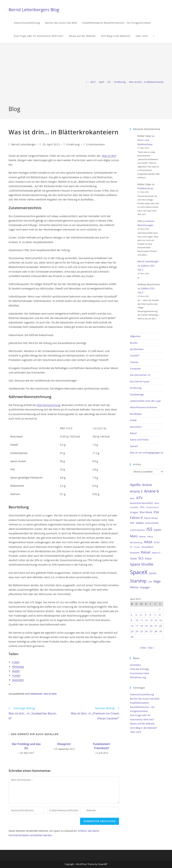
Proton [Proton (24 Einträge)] (137, 547)
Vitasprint (64, 744)
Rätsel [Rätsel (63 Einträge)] (146, 552)
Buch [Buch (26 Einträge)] (157, 503)
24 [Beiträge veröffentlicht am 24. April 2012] (137, 631)
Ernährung (73, 144)
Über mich (136, 732)
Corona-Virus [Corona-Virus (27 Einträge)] (152, 507)
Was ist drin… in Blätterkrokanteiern (149, 82)
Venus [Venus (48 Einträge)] (134, 587)
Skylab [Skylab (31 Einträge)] (133, 558)
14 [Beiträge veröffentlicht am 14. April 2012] (156, 620)
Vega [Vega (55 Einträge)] (157, 581)
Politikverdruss (145, 188)
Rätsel (133, 433)
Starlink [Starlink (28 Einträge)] (153, 573)
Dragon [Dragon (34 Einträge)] (134, 512)
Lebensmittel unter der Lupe (145, 401)
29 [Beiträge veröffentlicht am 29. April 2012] (161, 631)
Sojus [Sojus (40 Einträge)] (148, 558)
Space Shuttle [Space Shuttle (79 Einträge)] (142, 564)
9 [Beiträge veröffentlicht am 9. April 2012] (131, 620)
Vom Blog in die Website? (144, 728)
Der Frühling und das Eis (26, 746)
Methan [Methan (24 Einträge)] (143, 537)
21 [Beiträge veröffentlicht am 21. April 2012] (156, 626)
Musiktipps (136, 414)
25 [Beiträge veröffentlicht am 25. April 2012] (142, 631)
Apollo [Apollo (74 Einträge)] (135, 485)
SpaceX (134, 446)
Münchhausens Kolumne (143, 407)
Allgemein (135, 336)
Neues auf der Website (142, 724)
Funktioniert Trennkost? (102, 746)
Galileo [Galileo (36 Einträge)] (140, 523)
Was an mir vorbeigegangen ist (147, 453)
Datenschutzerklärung (142, 694)
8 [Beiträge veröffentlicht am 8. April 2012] (160, 615)
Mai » (151, 648)
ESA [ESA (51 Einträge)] (156, 512)
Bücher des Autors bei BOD (145, 699)
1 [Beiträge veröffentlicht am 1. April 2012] (160, 609)
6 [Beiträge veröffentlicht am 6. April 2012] (150, 615)
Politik (133, 420)
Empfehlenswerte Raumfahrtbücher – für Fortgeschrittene (142, 707)
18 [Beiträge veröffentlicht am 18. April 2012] (142, 626)
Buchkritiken (137, 349)
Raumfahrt (136, 427)
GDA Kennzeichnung (48, 405)
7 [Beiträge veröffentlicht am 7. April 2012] (155, 615)
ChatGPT (135, 356)
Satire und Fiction (139, 440)
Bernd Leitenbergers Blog (34, 10)
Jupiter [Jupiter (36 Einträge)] (158, 530)
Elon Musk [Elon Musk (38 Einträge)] (146, 512)
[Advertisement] (86, 78)
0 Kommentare (96, 144)
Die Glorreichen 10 (140, 375)
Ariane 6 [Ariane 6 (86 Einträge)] (151, 491)
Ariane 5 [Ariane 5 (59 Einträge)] (136, 491)
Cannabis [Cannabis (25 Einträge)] (134, 507)
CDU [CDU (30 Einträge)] (142, 507)
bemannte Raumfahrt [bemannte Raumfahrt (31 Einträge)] (141, 503)
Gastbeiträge (137, 394)
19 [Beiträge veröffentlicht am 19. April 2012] (146, 626)
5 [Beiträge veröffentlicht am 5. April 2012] (146, 615)
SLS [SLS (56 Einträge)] (141, 558)
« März (143, 648)
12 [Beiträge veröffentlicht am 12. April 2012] (146, 620)
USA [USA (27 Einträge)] (150, 582)
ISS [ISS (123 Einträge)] (149, 529)
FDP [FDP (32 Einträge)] (132, 523)
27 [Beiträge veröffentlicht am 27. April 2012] (151, 631)
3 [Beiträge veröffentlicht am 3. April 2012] (136, 615)
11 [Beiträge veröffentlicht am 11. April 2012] (142, 620)
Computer (135, 369)
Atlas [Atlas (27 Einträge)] (132, 498)
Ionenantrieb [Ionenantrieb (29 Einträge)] (152, 523)
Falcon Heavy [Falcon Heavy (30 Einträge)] (151, 518)
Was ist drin (109, 156)
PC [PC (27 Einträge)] (131, 547)
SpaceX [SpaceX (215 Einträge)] (139, 572)
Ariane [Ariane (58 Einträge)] (147, 485)
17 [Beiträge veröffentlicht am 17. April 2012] (137, 626)
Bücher (134, 343)
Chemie (134, 362)
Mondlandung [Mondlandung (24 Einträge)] (136, 542)
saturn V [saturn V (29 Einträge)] (156, 553)
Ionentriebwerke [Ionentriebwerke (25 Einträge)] (137, 530)
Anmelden (136, 665)
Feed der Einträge (140, 669)
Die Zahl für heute (140, 381)
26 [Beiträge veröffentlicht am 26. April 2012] (146, 631)
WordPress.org (138, 677)
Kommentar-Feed (139, 673)
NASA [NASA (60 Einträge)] (148, 542)
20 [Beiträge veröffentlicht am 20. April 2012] (151, 626)
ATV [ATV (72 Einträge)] (139, 498)
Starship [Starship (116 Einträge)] (138, 581)
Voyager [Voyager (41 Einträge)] (145, 587)
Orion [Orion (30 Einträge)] (157, 542)
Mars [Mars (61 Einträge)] (134, 536)
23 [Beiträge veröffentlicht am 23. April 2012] (132, 631)
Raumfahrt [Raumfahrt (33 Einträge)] (147, 547)
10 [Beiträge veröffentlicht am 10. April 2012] (137, 620)
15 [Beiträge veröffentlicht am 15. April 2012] (161, 620)
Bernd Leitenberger (24, 144)
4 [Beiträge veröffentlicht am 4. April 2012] (141, 615)
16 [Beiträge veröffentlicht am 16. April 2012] (132, 626)
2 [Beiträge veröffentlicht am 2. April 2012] (131, 615)
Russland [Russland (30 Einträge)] (135, 553)
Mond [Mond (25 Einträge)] (150, 537)
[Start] (87, 82)
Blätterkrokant (34, 694)
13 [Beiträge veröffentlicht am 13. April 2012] (151, 620)
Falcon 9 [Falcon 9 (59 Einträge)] (136, 518)
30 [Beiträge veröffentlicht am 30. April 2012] (132, 637)
